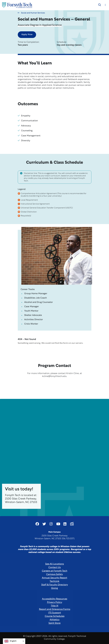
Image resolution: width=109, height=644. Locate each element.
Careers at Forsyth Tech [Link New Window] (55, 571)
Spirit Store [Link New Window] (54, 623)
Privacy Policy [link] (55, 602)
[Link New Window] (37, 524)
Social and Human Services (31, 13)
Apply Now (27, 35)
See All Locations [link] (54, 564)
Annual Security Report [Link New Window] (54, 578)
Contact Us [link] (54, 567)
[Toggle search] (100, 5)
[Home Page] (17, 5)
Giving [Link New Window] (54, 588)
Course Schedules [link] (55, 616)
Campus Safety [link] (54, 574)
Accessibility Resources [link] (55, 599)
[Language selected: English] (14, 641)
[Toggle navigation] (105, 5)
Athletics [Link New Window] (54, 620)
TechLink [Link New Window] (54, 581)
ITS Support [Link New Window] (55, 613)
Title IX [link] (55, 606)
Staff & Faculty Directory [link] (55, 585)
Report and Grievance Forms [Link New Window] (55, 609)
